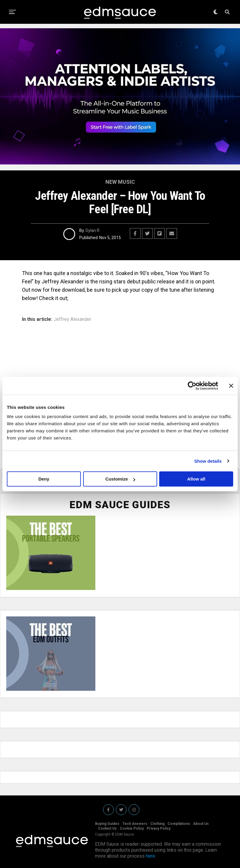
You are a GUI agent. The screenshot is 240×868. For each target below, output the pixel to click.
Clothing (157, 824)
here (150, 856)
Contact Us (107, 828)
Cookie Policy (132, 828)
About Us (201, 824)
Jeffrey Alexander (72, 319)
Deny (44, 479)
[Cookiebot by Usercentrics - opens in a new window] (192, 386)
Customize (120, 479)
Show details (208, 461)
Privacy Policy (159, 828)
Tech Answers (135, 824)
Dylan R (93, 230)
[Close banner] (231, 386)
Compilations (179, 824)
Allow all (196, 479)
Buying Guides (107, 824)
